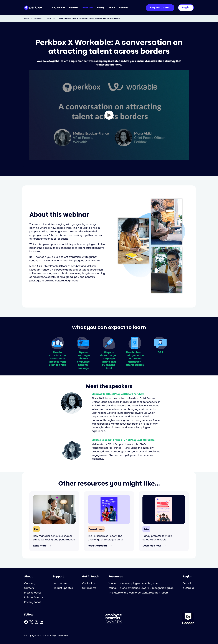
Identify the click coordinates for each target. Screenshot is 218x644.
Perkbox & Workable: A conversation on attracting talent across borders (90, 18)
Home (27, 18)
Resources (38, 18)
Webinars (51, 18)
